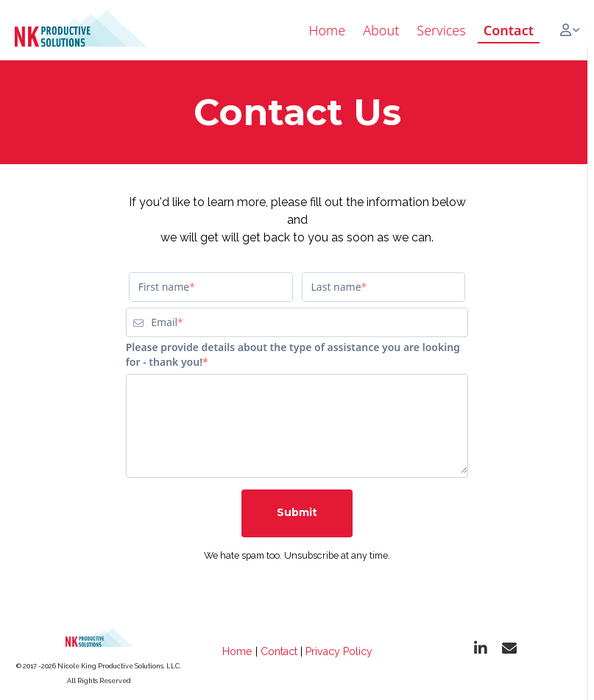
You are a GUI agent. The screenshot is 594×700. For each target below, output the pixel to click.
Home (237, 651)
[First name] (211, 287)
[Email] (309, 322)
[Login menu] (570, 30)
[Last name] (384, 287)
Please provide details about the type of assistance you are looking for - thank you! (293, 354)
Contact (279, 651)
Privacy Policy (339, 651)
